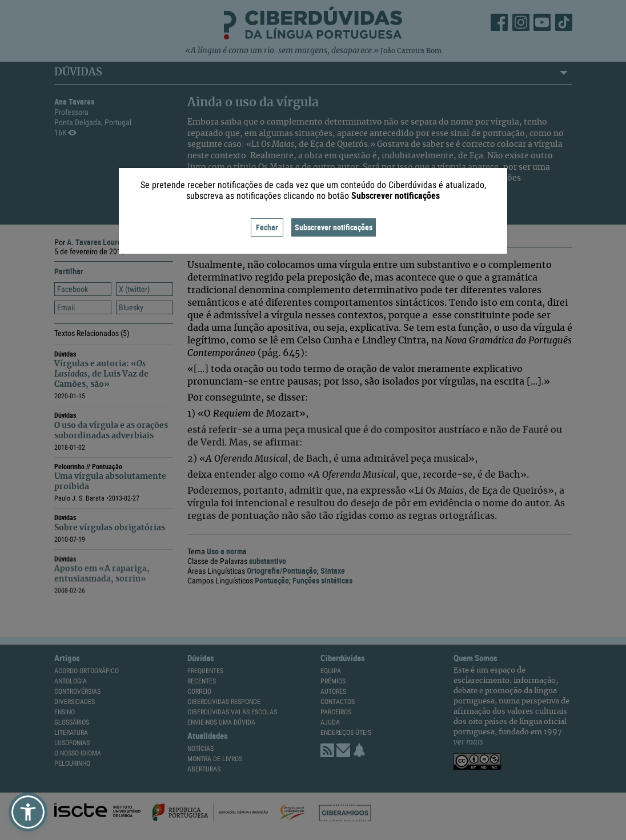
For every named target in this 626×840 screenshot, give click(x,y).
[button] (28, 812)
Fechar (267, 227)
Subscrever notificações (334, 227)
